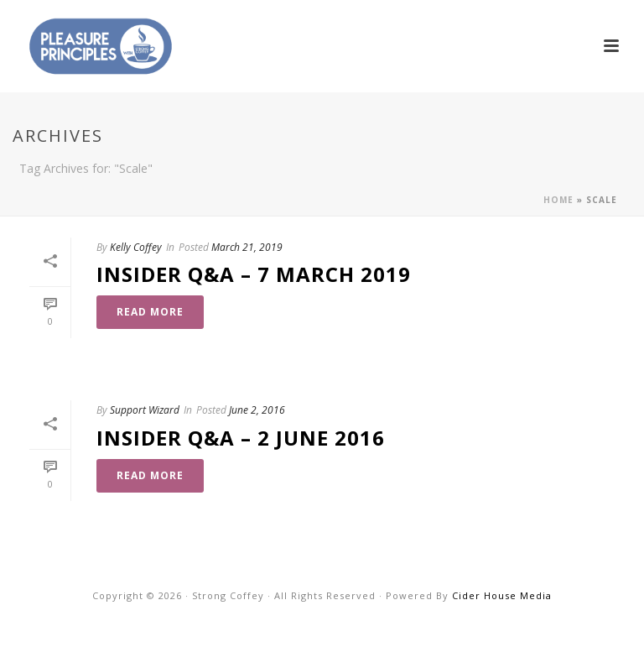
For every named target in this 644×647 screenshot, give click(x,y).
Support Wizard (145, 410)
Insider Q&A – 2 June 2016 (241, 438)
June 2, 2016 (257, 410)
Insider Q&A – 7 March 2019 (254, 274)
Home (558, 200)
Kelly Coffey (136, 247)
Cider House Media (502, 595)
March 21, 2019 (247, 247)
